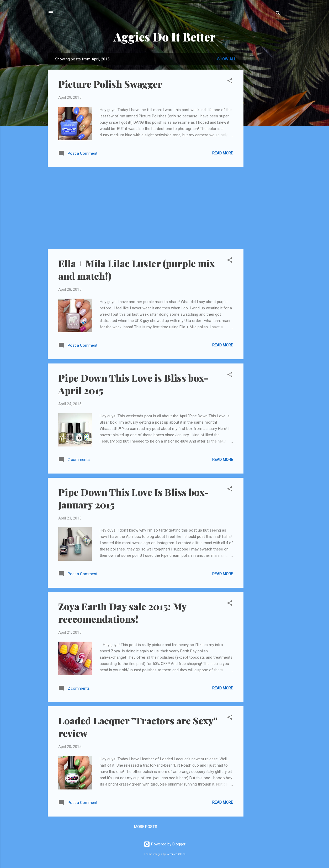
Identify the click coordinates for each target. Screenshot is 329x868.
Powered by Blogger (165, 844)
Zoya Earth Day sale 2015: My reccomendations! (122, 612)
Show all (227, 59)
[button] (230, 82)
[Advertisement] (264, 132)
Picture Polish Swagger (110, 84)
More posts (146, 827)
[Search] (278, 14)
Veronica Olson (176, 854)
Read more (223, 153)
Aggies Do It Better (165, 37)
